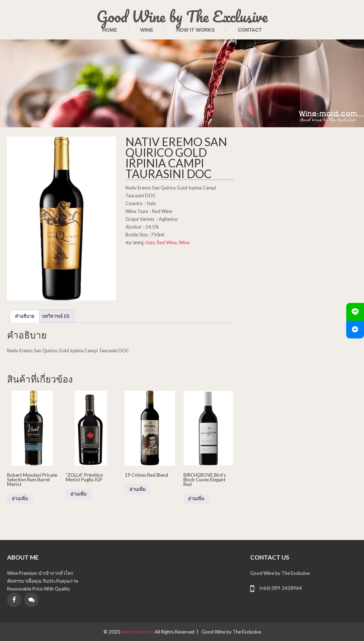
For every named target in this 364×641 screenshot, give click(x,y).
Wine (147, 30)
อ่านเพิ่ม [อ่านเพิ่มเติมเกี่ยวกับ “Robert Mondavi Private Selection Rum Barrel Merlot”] (20, 499)
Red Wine (167, 242)
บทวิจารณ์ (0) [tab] (56, 316)
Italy (150, 242)
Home (110, 30)
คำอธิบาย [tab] (25, 316)
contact (250, 30)
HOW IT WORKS (196, 30)
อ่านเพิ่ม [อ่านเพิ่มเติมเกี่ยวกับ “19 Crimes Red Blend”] (138, 489)
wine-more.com (138, 632)
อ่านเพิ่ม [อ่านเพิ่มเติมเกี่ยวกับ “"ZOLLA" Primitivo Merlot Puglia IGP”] (79, 494)
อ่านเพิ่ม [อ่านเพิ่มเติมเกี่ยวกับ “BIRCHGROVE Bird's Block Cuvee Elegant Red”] (196, 499)
